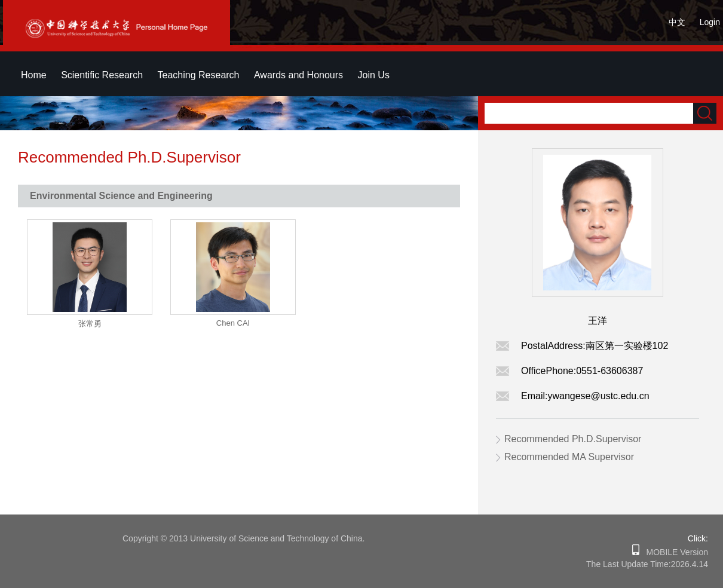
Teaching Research (199, 75)
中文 (677, 22)
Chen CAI (233, 323)
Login (710, 22)
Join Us (374, 75)
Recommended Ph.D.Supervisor (573, 439)
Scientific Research (102, 75)
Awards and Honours (298, 75)
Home (34, 75)
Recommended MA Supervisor (569, 457)
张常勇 (90, 324)
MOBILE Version (674, 552)
